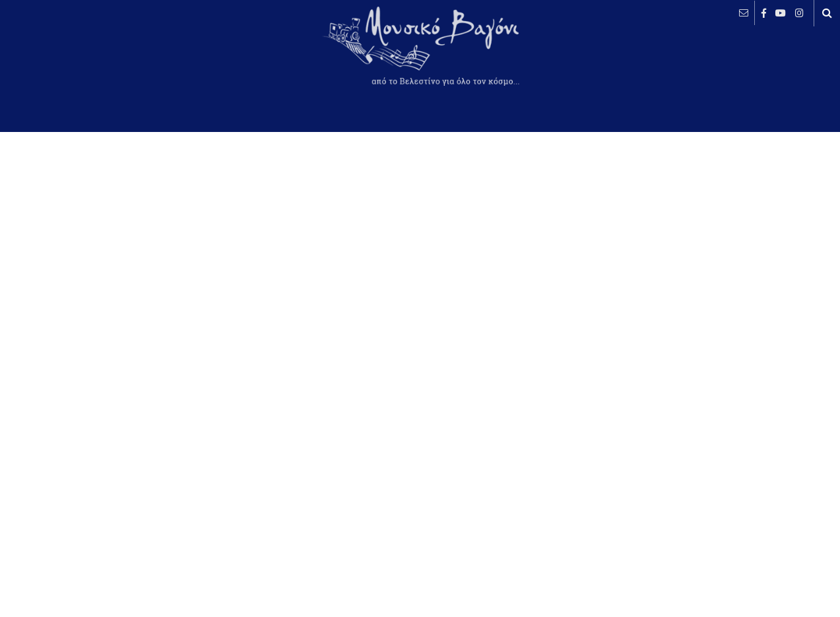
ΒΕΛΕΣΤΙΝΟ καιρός (81, 56)
